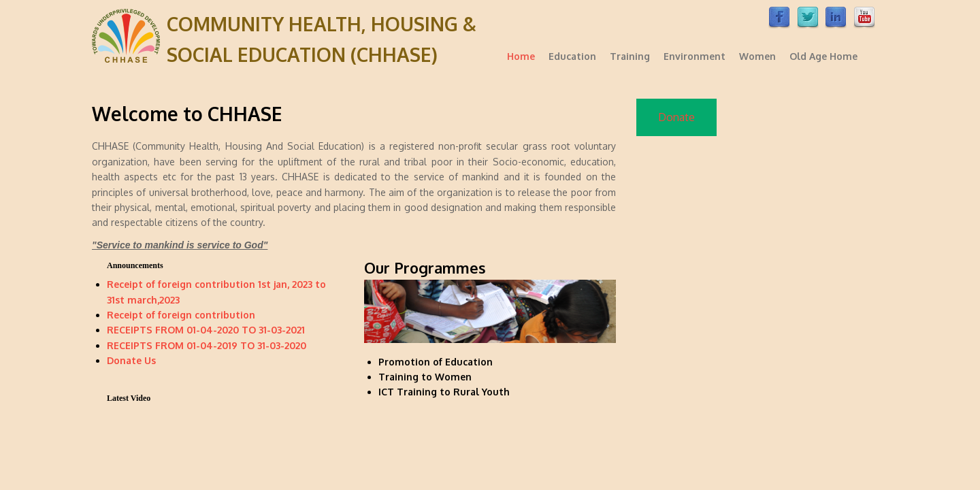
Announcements (135, 265)
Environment (695, 56)
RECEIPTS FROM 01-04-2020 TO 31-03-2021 (206, 330)
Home (521, 56)
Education (572, 56)
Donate (676, 117)
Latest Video (129, 398)
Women (757, 56)
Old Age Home (823, 56)
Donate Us (131, 360)
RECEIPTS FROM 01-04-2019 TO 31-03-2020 (207, 345)
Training (630, 56)
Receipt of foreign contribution (181, 315)
